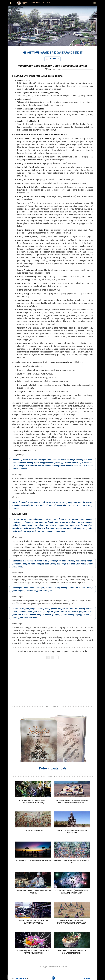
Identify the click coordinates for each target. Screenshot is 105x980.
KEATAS (87, 978)
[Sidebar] (11, 3)
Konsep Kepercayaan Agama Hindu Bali (33, 860)
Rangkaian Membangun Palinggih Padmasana (72, 832)
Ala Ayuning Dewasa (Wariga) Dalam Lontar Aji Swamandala (72, 892)
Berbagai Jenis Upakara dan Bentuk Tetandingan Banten (33, 952)
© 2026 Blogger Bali (44, 967)
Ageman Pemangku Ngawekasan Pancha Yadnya (33, 892)
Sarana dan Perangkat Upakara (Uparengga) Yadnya (33, 922)
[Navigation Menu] (94, 3)
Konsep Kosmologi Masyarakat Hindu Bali (72, 862)
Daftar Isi (21, 978)
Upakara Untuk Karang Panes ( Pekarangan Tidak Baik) (33, 801)
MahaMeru (54, 967)
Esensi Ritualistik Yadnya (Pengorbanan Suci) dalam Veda (72, 922)
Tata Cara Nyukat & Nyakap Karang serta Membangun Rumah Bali (72, 801)
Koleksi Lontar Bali (53, 768)
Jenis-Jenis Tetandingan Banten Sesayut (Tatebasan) (72, 952)
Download (52, 59)
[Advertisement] (52, 682)
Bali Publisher (63, 967)
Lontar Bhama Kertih (78, 651)
